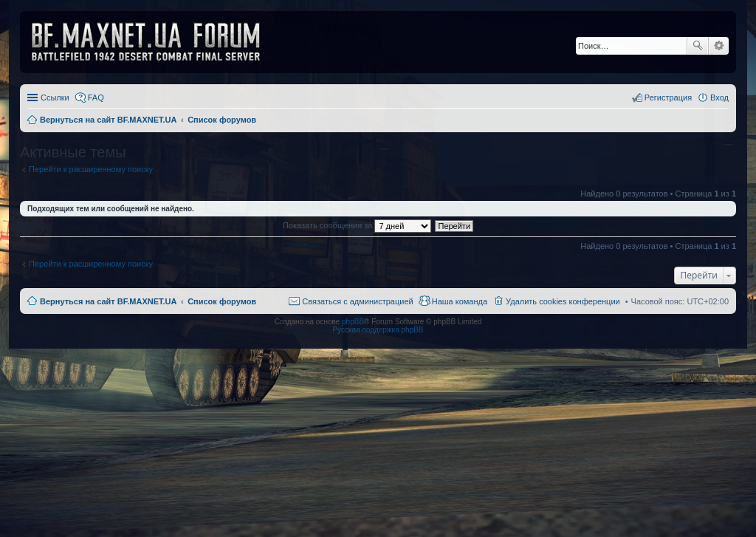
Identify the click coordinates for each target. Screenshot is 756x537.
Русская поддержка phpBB (378, 330)
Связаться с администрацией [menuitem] (357, 301)
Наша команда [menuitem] (460, 301)
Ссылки (55, 98)
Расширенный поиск (719, 46)
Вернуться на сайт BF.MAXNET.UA (108, 301)
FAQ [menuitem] (96, 98)
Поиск (698, 46)
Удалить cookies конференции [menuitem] (563, 301)
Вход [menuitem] (719, 98)
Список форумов (222, 301)
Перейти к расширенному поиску (91, 169)
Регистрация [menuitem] (668, 98)
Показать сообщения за (357, 225)
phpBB (353, 322)
